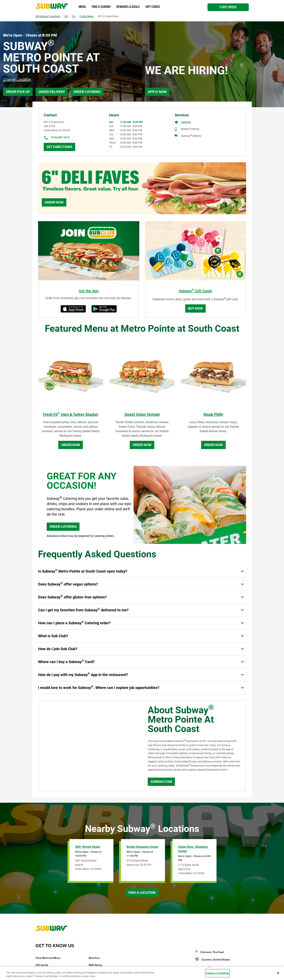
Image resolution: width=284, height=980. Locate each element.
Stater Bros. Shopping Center (193, 849)
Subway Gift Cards (195, 291)
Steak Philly (213, 414)
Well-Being (95, 965)
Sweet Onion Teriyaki (142, 414)
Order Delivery (52, 92)
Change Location (17, 79)
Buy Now (195, 308)
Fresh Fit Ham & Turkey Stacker (71, 414)
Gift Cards (153, 7)
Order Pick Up (18, 92)
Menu (82, 7)
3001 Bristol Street (88, 847)
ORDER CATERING (63, 527)
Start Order (228, 7)
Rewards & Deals (128, 7)
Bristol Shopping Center (142, 847)
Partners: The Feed (212, 952)
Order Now (54, 202)
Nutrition (94, 958)
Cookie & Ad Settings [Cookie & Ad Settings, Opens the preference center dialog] (217, 973)
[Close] (278, 973)
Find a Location (142, 893)
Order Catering (87, 92)
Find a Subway (101, 7)
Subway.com (161, 782)
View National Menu (48, 958)
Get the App (89, 291)
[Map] (89, 746)
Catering (186, 122)
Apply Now (157, 92)
